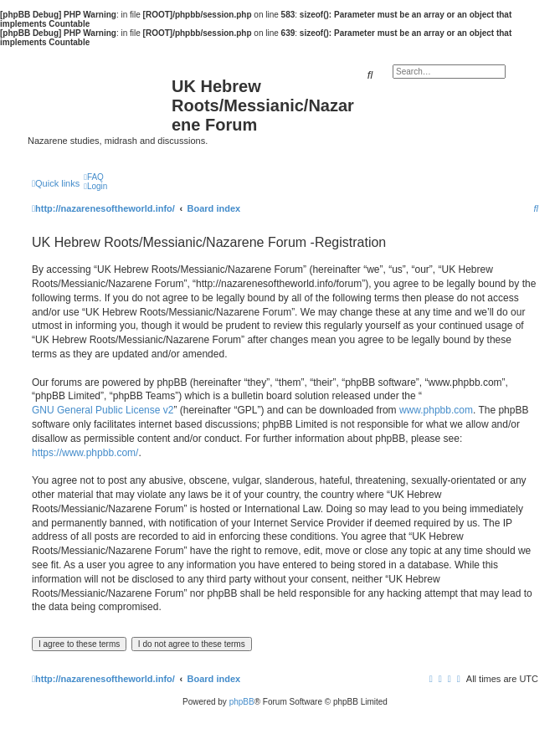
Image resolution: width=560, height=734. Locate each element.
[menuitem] (94, 177)
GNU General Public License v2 (103, 410)
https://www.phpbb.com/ (85, 453)
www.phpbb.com (436, 410)
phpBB (242, 702)
